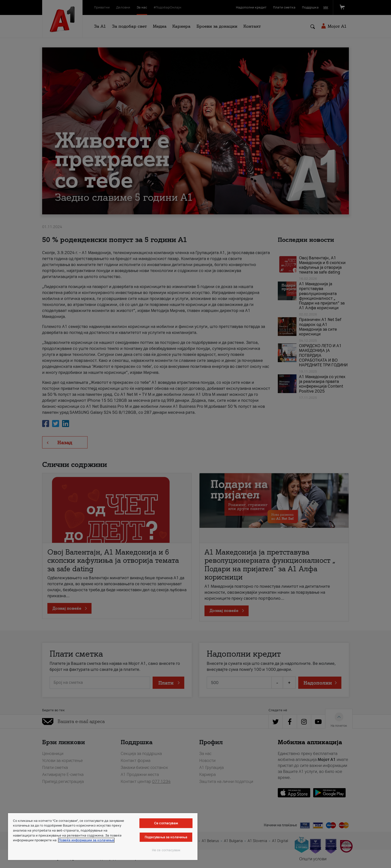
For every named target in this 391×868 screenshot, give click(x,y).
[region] (103, 837)
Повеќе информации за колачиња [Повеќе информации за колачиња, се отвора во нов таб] (86, 840)
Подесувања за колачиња (166, 837)
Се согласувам (166, 823)
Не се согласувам (166, 850)
